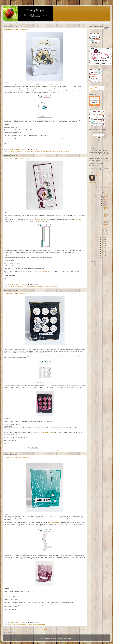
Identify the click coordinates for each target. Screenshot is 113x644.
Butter (9, 450)
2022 (103, 184)
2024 (103, 180)
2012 (103, 253)
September (105, 196)
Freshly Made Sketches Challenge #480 (16, 457)
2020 (103, 237)
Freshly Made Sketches (26, 91)
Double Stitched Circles (18, 152)
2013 (103, 251)
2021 (103, 186)
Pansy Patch (58, 152)
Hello (53, 152)
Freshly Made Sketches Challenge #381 (16, 294)
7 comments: (23, 284)
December (105, 188)
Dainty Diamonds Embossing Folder (25, 286)
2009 (103, 258)
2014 (103, 249)
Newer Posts (8, 629)
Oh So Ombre (35, 624)
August (105, 199)
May (104, 204)
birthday (14, 286)
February (105, 233)
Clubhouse (14, 450)
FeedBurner (102, 140)
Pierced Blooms (65, 152)
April (104, 206)
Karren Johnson (78, 220)
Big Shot (10, 152)
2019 (103, 239)
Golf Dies (52, 450)
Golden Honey (46, 450)
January (105, 235)
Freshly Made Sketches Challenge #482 (16, 159)
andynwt (61, 638)
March (104, 231)
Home (6, 23)
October (105, 194)
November (105, 191)
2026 (103, 176)
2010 (103, 256)
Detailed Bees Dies (38, 450)
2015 (103, 247)
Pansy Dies (47, 286)
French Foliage (37, 152)
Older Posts (81, 629)
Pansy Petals (54, 286)
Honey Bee (57, 450)
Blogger (71, 638)
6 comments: (23, 149)
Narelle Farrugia (51, 91)
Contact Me (12, 23)
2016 (103, 245)
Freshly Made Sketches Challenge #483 (16, 29)
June (104, 201)
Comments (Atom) (15, 632)
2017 (103, 243)
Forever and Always (28, 152)
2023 (103, 182)
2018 (103, 241)
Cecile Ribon (62, 356)
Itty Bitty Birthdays (27, 624)
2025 (103, 178)
